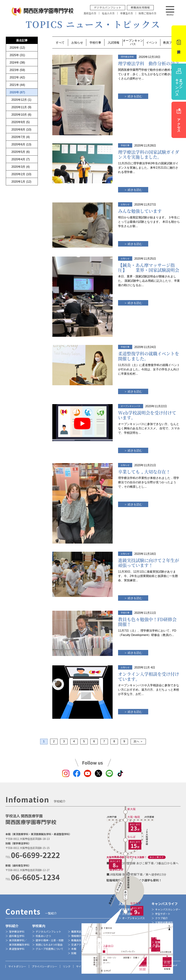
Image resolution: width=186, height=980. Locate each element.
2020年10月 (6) (21, 115)
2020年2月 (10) (21, 174)
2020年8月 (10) (21, 130)
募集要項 (127, 909)
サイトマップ (84, 966)
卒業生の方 (127, 13)
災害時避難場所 (164, 922)
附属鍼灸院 (106, 936)
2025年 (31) (17, 55)
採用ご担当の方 (147, 13)
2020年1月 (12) (21, 182)
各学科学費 (128, 933)
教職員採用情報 (140, 7)
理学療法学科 (17, 932)
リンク (67, 966)
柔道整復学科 (17, 949)
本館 (74, 949)
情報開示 (76, 936)
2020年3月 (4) (21, 167)
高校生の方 (90, 13)
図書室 (103, 945)
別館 (74, 953)
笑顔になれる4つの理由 (49, 945)
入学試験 (127, 914)
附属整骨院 (106, 940)
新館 (102, 932)
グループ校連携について (49, 949)
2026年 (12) (17, 48)
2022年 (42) (17, 77)
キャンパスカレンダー (168, 909)
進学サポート (163, 946)
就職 (158, 942)
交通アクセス (79, 945)
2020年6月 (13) (21, 144)
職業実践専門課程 (81, 932)
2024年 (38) (17, 63)
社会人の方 (108, 13)
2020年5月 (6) (21, 152)
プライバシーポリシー (45, 966)
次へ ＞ (138, 741)
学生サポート (163, 914)
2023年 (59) (17, 70)
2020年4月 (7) (21, 159)
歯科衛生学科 (17, 936)
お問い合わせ (125, 966)
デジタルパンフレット (108, 7)
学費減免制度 (130, 942)
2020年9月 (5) (21, 122)
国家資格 (160, 938)
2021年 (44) (17, 85)
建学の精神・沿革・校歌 (50, 940)
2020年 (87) (17, 92)
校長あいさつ (43, 936)
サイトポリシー (17, 966)
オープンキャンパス (133, 918)
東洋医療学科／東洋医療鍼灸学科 (19, 942)
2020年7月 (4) (21, 137)
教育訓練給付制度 (132, 946)
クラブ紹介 (161, 918)
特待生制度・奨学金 (134, 938)
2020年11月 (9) (21, 107)
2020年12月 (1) (21, 100)
